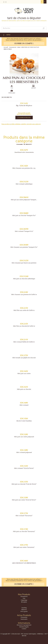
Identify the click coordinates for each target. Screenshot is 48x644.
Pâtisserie (24, 610)
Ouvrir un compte (24, 44)
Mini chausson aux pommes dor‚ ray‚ (24, 168)
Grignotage (24, 600)
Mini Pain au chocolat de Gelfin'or (24, 326)
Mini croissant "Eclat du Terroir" (24, 468)
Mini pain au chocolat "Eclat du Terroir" (24, 484)
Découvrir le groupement (24, 625)
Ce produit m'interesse (24, 118)
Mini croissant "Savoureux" (24, 516)
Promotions (24, 617)
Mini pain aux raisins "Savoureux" (24, 547)
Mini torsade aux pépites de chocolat (24, 358)
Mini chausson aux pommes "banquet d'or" (24, 247)
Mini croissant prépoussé (24, 453)
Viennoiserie (13, 47)
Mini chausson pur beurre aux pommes (24, 263)
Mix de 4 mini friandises (24, 421)
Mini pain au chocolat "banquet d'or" (24, 216)
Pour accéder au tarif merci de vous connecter (24, 114)
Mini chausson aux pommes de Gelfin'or (24, 295)
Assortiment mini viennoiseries (24, 152)
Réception (24, 602)
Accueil (6, 47)
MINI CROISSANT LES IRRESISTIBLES (24, 563)
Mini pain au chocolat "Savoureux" (24, 532)
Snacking (24, 608)
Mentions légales (24, 627)
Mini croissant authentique (24, 184)
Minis (19, 47)
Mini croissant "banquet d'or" (24, 231)
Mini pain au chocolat (24, 389)
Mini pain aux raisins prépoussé (24, 437)
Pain (24, 598)
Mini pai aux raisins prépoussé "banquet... (24, 200)
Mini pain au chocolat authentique (24, 279)
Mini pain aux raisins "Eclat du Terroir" (24, 500)
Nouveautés (24, 619)
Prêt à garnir (24, 612)
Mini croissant (24, 405)
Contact (24, 629)
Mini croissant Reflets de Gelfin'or (24, 342)
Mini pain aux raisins (24, 374)
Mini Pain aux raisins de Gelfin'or (24, 310)
